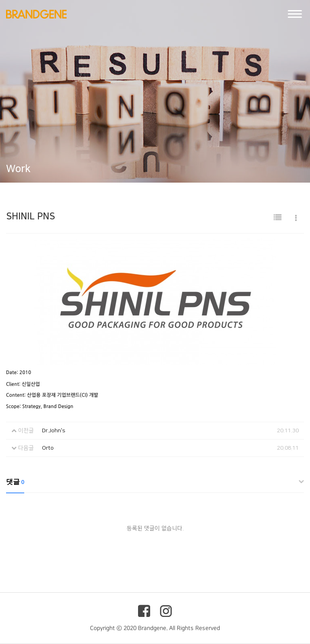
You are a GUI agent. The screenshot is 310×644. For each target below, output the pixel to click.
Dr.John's (54, 431)
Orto (48, 448)
